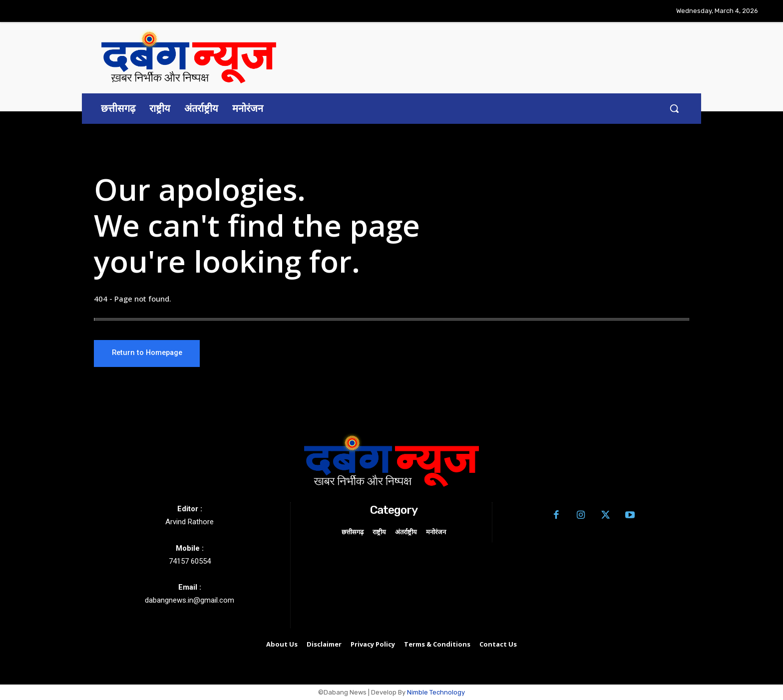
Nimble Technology (436, 693)
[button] (674, 108)
